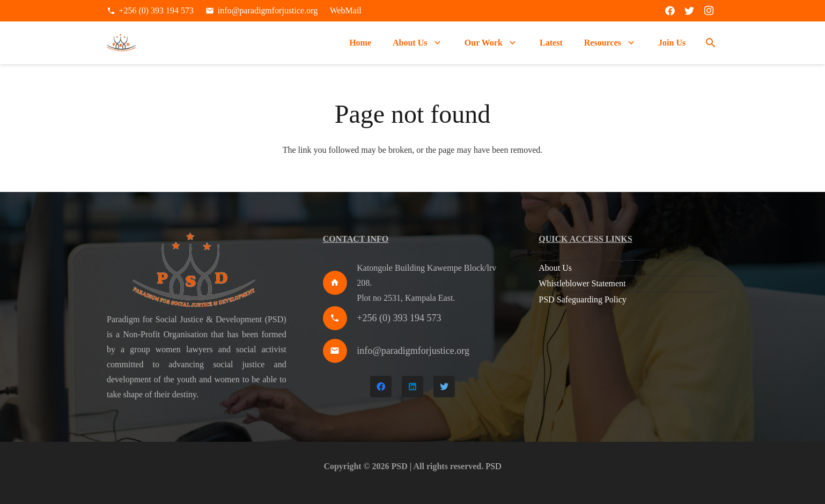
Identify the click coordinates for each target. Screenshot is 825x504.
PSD (493, 466)
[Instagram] (709, 11)
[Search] (710, 43)
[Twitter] (689, 11)
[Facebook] (670, 11)
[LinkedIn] (413, 387)
